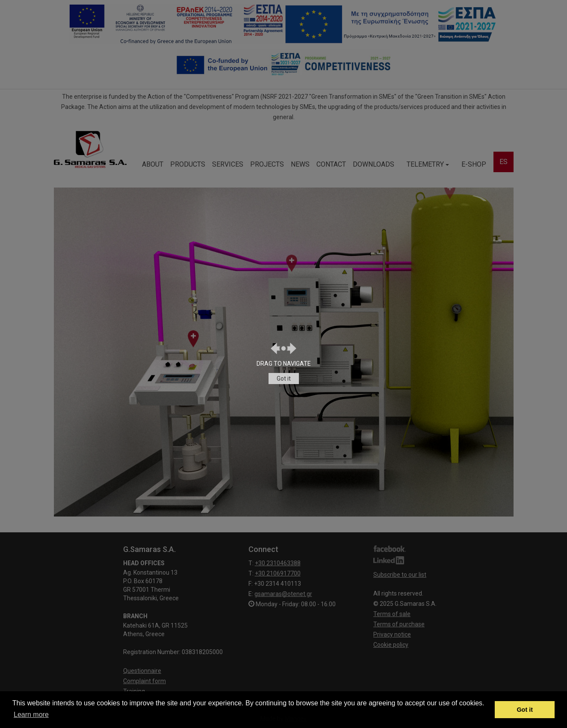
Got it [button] (525, 710)
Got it (284, 379)
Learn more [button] (31, 715)
